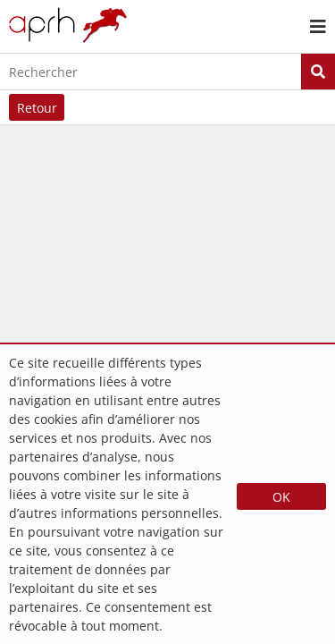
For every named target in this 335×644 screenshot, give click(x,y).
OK (281, 497)
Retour (37, 108)
